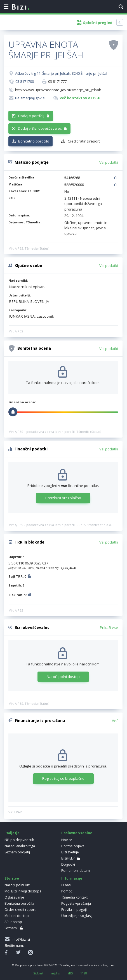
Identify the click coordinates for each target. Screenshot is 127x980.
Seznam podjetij (17, 852)
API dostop (13, 922)
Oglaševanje (14, 897)
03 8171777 (57, 81)
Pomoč (67, 891)
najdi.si (56, 973)
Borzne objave (73, 846)
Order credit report (20, 910)
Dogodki (68, 864)
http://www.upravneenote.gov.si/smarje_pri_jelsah (58, 90)
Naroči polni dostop (63, 677)
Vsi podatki (109, 162)
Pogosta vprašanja (76, 903)
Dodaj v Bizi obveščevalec (40, 128)
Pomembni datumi (76, 871)
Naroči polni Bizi (17, 885)
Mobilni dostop (17, 916)
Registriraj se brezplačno (63, 778)
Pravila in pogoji (74, 910)
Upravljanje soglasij (77, 916)
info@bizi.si (20, 939)
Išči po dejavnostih (19, 840)
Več (115, 721)
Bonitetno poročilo (34, 141)
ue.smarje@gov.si (30, 98)
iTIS (70, 973)
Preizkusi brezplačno (63, 498)
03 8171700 (25, 81)
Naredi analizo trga (20, 846)
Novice (67, 840)
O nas (66, 885)
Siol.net (38, 973)
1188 (84, 973)
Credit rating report (84, 141)
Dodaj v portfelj (31, 116)
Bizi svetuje (70, 852)
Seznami (11, 928)
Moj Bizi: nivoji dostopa (23, 891)
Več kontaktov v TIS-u (80, 98)
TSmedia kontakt (74, 897)
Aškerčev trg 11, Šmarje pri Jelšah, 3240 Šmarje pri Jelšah (62, 73)
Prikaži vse (109, 627)
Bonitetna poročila (19, 903)
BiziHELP (68, 858)
